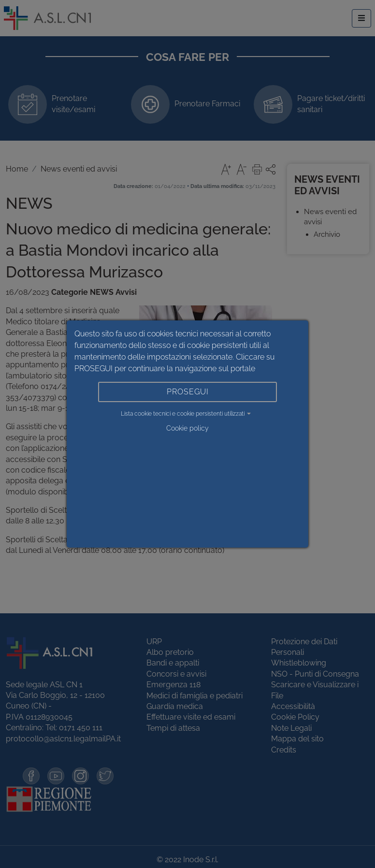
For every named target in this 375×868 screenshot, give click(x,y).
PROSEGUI (188, 392)
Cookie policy (187, 428)
